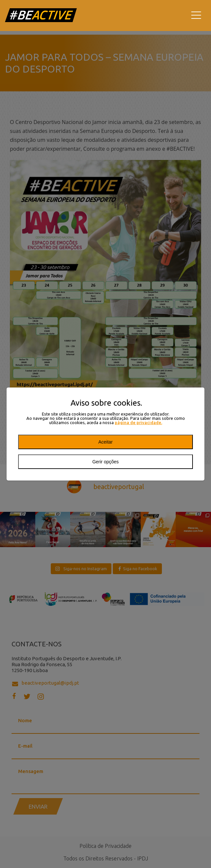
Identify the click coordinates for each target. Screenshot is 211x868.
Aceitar (105, 442)
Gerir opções (105, 462)
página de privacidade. (138, 423)
